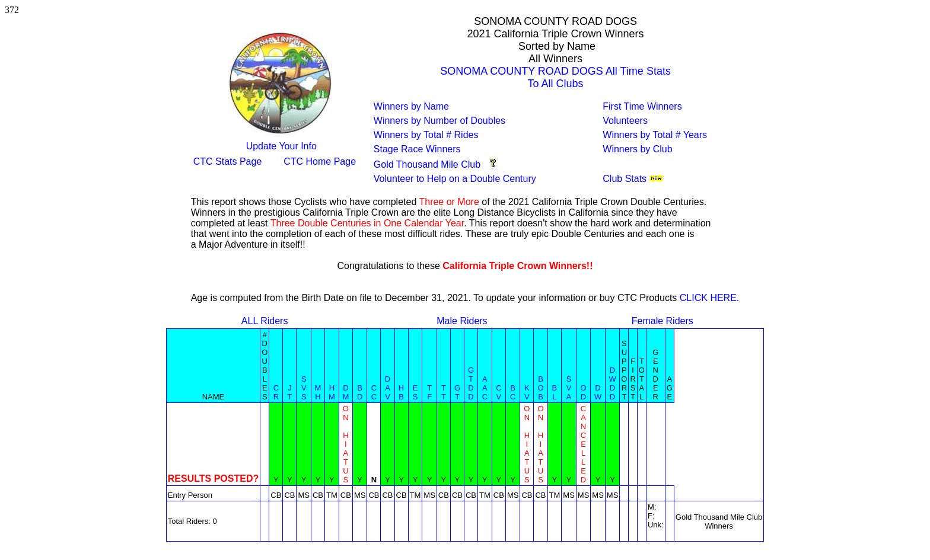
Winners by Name (411, 106)
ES (415, 392)
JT (289, 392)
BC (513, 392)
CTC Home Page (320, 161)
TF (429, 392)
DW (598, 392)
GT (457, 392)
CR (276, 392)
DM (345, 392)
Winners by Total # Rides (426, 135)
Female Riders (663, 321)
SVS (304, 388)
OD (583, 392)
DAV (388, 388)
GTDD (471, 383)
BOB (540, 388)
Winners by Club (637, 149)
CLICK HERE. (709, 298)
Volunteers (625, 121)
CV (499, 392)
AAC (485, 388)
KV (527, 392)
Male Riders (462, 321)
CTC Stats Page (228, 161)
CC (374, 392)
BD (360, 392)
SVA (569, 388)
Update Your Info (281, 146)
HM (332, 392)
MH (318, 392)
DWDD (612, 383)
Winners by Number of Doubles (439, 121)
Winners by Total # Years (655, 135)
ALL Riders (265, 321)
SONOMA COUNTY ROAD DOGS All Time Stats (555, 71)
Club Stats (625, 179)
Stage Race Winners (417, 149)
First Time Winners (642, 106)
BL (555, 392)
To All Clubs (556, 84)
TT (444, 392)
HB (401, 392)
